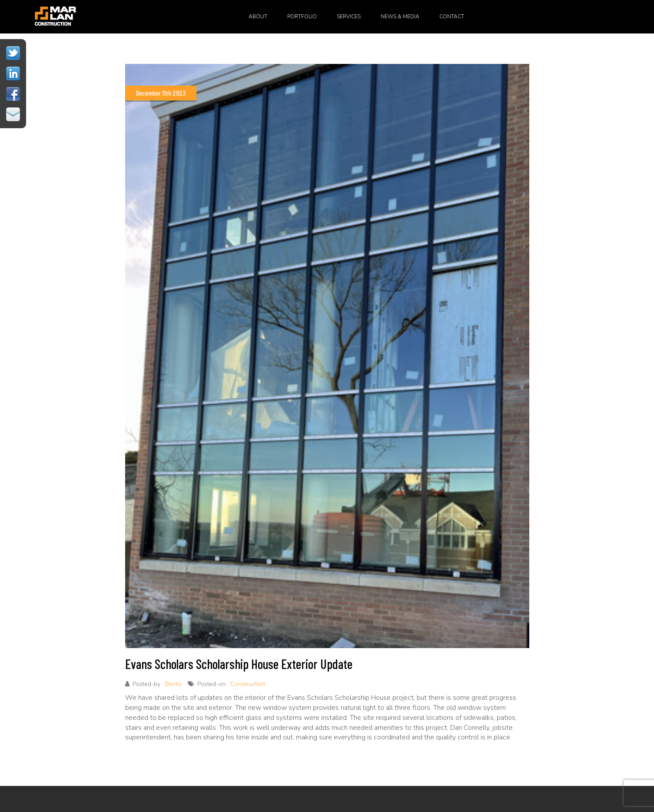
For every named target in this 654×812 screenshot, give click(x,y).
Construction (248, 684)
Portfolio (302, 17)
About (258, 17)
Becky (173, 684)
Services (349, 17)
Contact (452, 17)
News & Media (400, 17)
